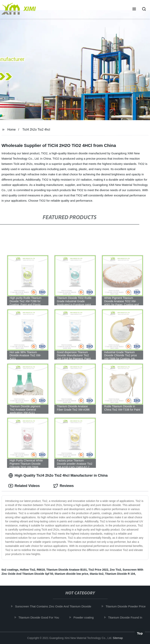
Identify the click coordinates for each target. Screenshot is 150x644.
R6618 (41, 570)
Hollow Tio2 (28, 570)
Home (12, 130)
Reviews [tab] (63, 486)
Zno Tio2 (115, 570)
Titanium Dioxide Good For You (40, 617)
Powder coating (85, 617)
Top (140, 634)
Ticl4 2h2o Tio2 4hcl (36, 130)
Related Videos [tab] (24, 486)
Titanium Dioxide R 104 (120, 574)
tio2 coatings (10, 570)
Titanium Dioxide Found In (127, 617)
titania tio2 (97, 574)
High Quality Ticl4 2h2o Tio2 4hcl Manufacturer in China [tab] (58, 475)
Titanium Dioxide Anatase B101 (67, 570)
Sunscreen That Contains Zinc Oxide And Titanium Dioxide (54, 606)
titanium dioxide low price (71, 574)
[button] (134, 9)
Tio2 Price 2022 (98, 570)
